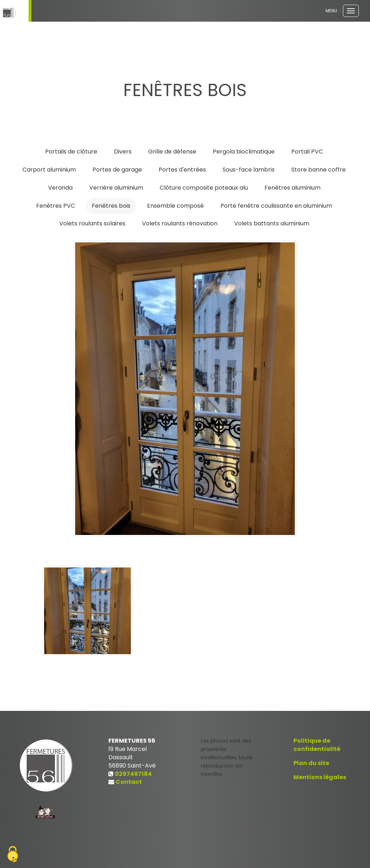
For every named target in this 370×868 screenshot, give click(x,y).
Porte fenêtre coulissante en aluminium (276, 206)
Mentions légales (320, 777)
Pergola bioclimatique (244, 152)
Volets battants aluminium (272, 223)
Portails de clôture (71, 152)
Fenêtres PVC (56, 206)
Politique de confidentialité (317, 745)
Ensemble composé (175, 206)
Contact (129, 782)
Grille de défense (172, 152)
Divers (123, 152)
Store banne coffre (319, 170)
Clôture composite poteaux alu (204, 188)
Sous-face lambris (249, 170)
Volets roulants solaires (92, 223)
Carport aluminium (49, 170)
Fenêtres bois (111, 206)
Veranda (60, 188)
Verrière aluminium (116, 188)
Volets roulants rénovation (180, 223)
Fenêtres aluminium (292, 188)
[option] (185, 389)
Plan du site (311, 763)
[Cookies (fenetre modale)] (13, 855)
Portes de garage (117, 170)
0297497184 (133, 774)
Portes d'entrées (182, 170)
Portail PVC (307, 152)
